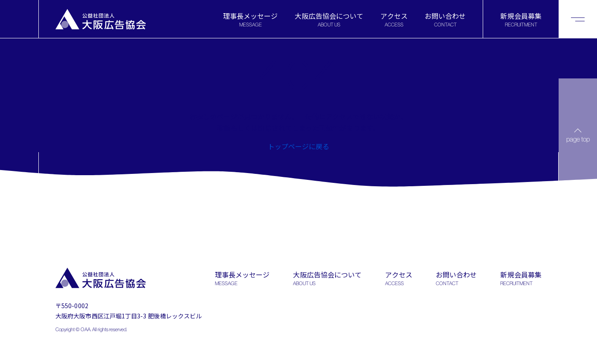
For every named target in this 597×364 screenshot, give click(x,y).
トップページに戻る (298, 146)
